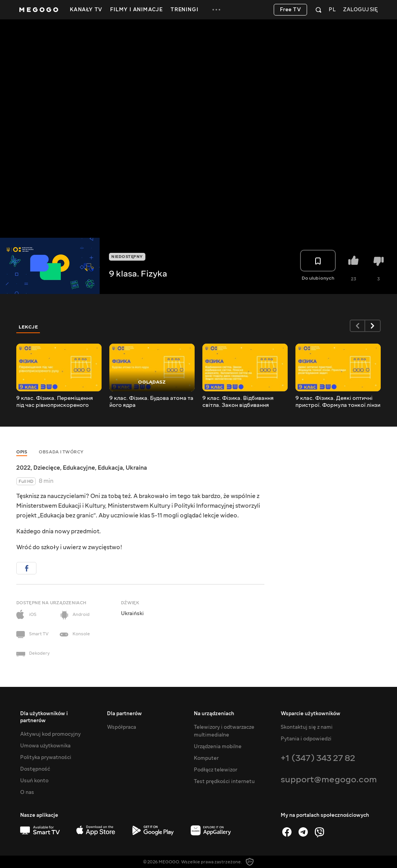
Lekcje (28, 327)
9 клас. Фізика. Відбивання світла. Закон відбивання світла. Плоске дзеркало (238, 402)
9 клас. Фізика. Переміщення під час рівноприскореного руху (55, 402)
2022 (23, 468)
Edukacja (110, 468)
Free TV (291, 10)
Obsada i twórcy (61, 452)
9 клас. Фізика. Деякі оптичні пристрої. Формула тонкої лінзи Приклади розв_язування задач (338, 402)
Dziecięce (47, 468)
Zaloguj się (360, 10)
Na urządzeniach (214, 714)
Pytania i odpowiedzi (306, 739)
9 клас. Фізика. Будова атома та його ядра (151, 402)
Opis (22, 452)
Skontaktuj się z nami (307, 727)
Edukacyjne (79, 468)
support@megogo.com (329, 779)
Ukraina (136, 468)
